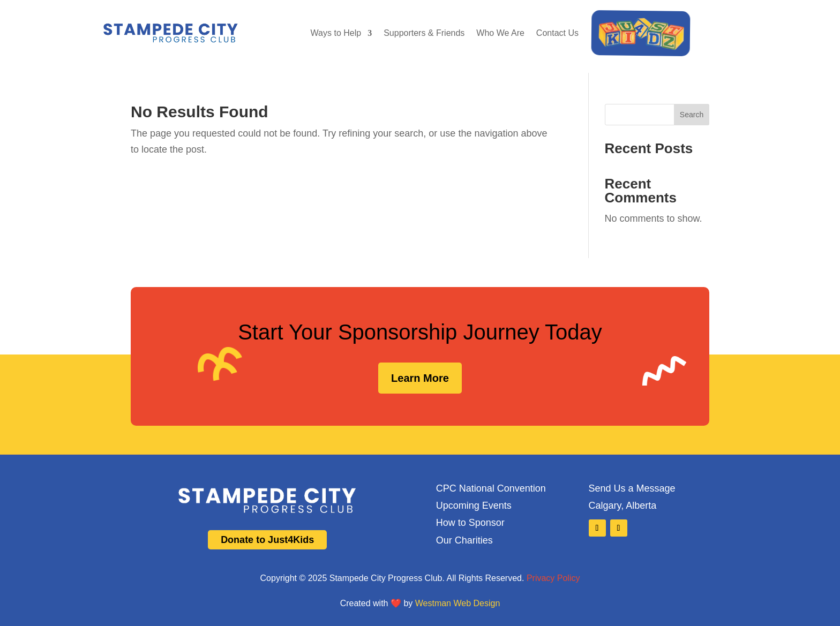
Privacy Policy (553, 578)
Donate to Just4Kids (267, 540)
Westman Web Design (458, 603)
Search (692, 115)
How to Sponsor (470, 523)
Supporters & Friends (424, 33)
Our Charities (464, 540)
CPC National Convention (491, 488)
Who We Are (500, 33)
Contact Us (557, 33)
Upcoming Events (474, 506)
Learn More (420, 378)
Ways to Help (336, 33)
